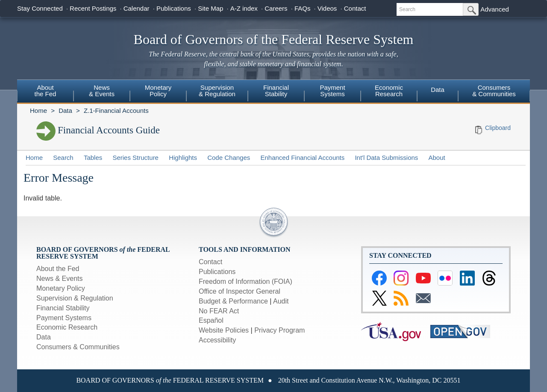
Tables (93, 158)
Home (38, 111)
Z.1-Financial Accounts (116, 111)
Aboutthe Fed (46, 91)
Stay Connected (40, 8)
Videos (327, 8)
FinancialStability (276, 91)
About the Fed (58, 269)
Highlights (183, 158)
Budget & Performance (233, 301)
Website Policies (224, 330)
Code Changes (229, 158)
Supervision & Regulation (75, 298)
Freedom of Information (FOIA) (246, 281)
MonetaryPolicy (158, 91)
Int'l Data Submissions (386, 158)
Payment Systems (64, 318)
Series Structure (135, 158)
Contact (355, 8)
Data (438, 90)
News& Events (102, 91)
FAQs (303, 8)
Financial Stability (63, 308)
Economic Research (67, 327)
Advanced (495, 9)
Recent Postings (93, 8)
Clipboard (498, 128)
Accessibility (217, 340)
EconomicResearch (389, 91)
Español (211, 320)
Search (63, 158)
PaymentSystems (332, 91)
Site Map (210, 8)
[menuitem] (45, 92)
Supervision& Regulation (217, 91)
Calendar (137, 8)
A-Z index (244, 8)
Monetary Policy (61, 288)
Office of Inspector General (240, 291)
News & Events (59, 279)
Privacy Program (279, 330)
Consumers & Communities (494, 91)
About (437, 158)
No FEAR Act (219, 311)
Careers (276, 8)
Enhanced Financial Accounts (302, 158)
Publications (174, 8)
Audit (281, 301)
